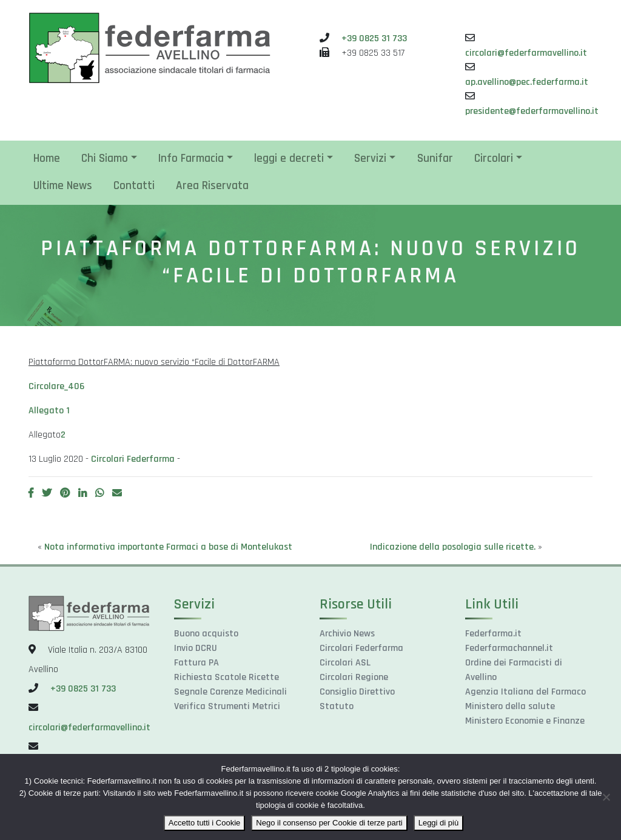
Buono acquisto (206, 634)
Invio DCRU (196, 648)
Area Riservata (212, 186)
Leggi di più (439, 823)
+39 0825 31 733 (374, 38)
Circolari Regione (354, 677)
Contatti (134, 186)
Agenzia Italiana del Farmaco (525, 692)
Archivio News (347, 634)
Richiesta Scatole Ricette (227, 677)
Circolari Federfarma (133, 459)
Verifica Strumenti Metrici (227, 706)
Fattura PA (196, 663)
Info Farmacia (191, 158)
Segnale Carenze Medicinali (230, 692)
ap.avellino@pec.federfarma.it (527, 82)
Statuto (337, 706)
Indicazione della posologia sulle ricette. (453, 547)
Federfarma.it (493, 634)
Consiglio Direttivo (357, 692)
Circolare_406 (56, 386)
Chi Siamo (105, 158)
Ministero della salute (510, 706)
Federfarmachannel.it (509, 648)
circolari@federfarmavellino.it (526, 53)
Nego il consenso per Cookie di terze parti (329, 823)
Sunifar (435, 158)
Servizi (370, 158)
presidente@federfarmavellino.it (532, 111)
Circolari (494, 158)
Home (47, 158)
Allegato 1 (49, 411)
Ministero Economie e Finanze (525, 721)
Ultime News (63, 186)
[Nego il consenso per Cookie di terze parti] (606, 797)
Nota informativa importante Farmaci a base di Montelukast (168, 547)
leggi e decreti (289, 158)
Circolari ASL (345, 663)
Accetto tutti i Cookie (205, 823)
